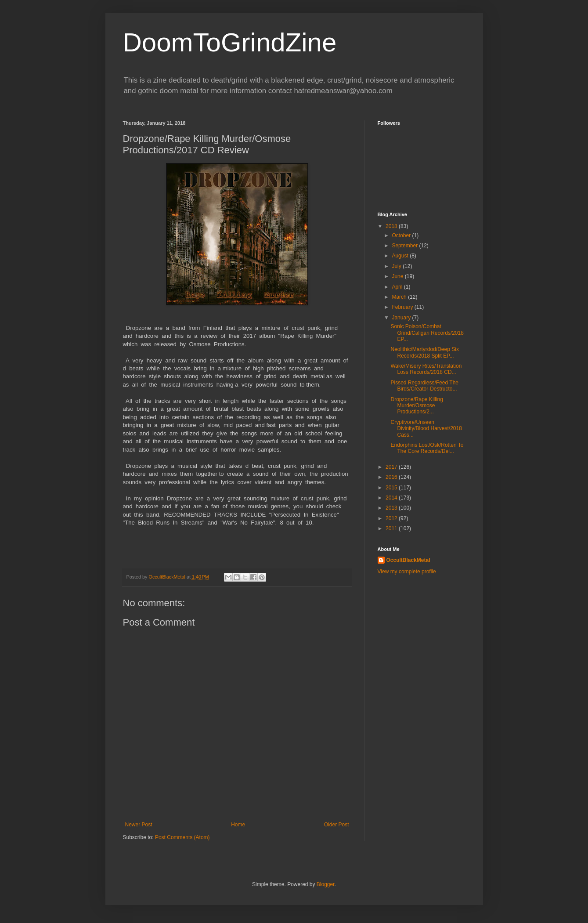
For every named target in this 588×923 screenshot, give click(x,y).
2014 (392, 498)
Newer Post (139, 825)
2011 (392, 528)
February (403, 307)
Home (238, 825)
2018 (392, 226)
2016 (392, 477)
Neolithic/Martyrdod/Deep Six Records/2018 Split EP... (424, 352)
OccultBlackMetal (408, 560)
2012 (392, 518)
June (398, 276)
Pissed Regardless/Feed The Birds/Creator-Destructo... (424, 386)
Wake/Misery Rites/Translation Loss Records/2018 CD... (426, 369)
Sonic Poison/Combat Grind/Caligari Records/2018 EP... (427, 333)
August (401, 256)
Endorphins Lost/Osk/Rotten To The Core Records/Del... (427, 448)
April (398, 287)
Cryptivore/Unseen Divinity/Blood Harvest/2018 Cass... (426, 429)
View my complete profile (407, 572)
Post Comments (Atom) (182, 837)
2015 (392, 488)
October (402, 235)
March (400, 297)
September (405, 246)
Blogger (326, 884)
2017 (392, 467)
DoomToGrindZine (230, 42)
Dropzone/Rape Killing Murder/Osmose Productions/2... (417, 406)
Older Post (337, 825)
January (402, 318)
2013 (392, 508)
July (397, 266)
